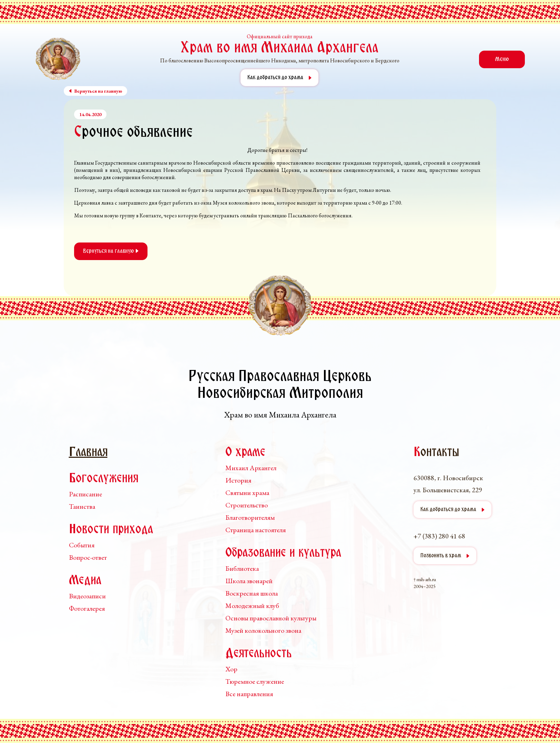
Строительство (247, 505)
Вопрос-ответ (88, 557)
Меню (502, 59)
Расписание (85, 494)
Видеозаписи (87, 596)
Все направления (249, 694)
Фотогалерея (87, 608)
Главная (88, 453)
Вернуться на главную (111, 251)
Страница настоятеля (256, 530)
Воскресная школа (252, 593)
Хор (231, 669)
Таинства (82, 506)
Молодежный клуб (252, 606)
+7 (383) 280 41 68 (439, 536)
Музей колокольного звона (263, 630)
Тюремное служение (255, 681)
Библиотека (242, 568)
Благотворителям (250, 517)
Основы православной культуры (271, 618)
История (238, 480)
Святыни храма (247, 493)
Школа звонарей (249, 581)
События (82, 545)
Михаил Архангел (251, 468)
